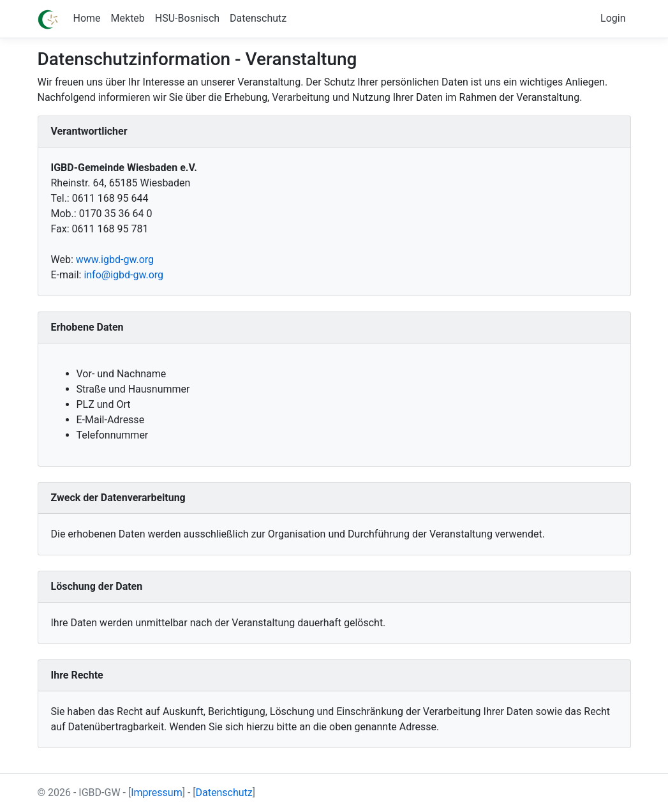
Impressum (157, 793)
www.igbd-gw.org (115, 259)
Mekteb (128, 18)
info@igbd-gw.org (123, 275)
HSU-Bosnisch (187, 18)
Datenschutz (258, 18)
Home (87, 18)
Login (613, 18)
